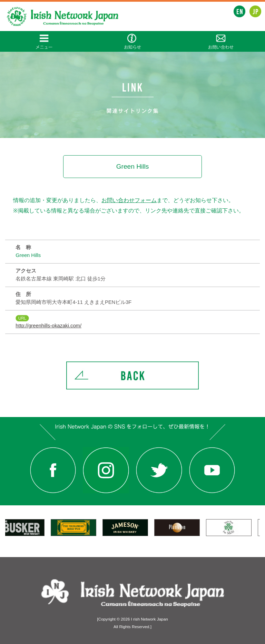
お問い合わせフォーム (129, 200)
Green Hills (28, 255)
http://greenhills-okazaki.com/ (48, 326)
